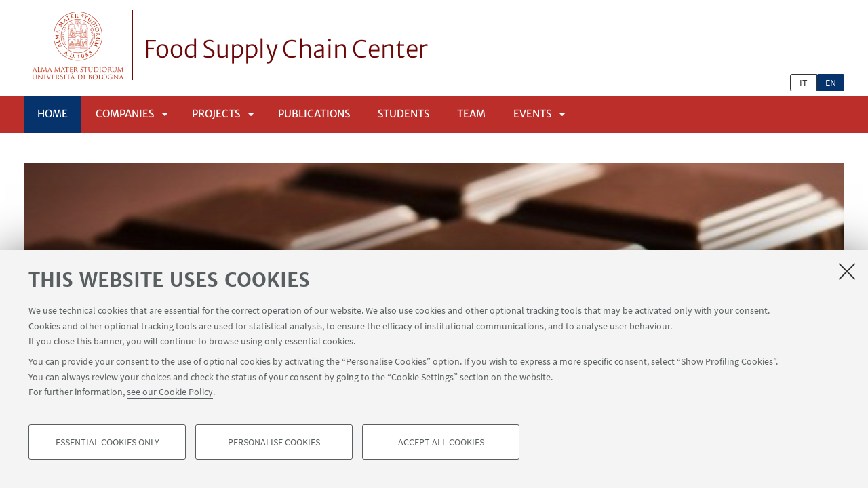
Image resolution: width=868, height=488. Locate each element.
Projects (216, 114)
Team (471, 114)
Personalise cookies (274, 451)
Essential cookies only (107, 451)
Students (403, 114)
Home (53, 114)
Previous (726, 159)
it (804, 83)
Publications (314, 114)
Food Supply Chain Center (286, 49)
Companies (125, 114)
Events (532, 114)
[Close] (847, 281)
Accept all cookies (441, 451)
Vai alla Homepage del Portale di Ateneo (78, 45)
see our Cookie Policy (170, 401)
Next (773, 159)
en (831, 83)
